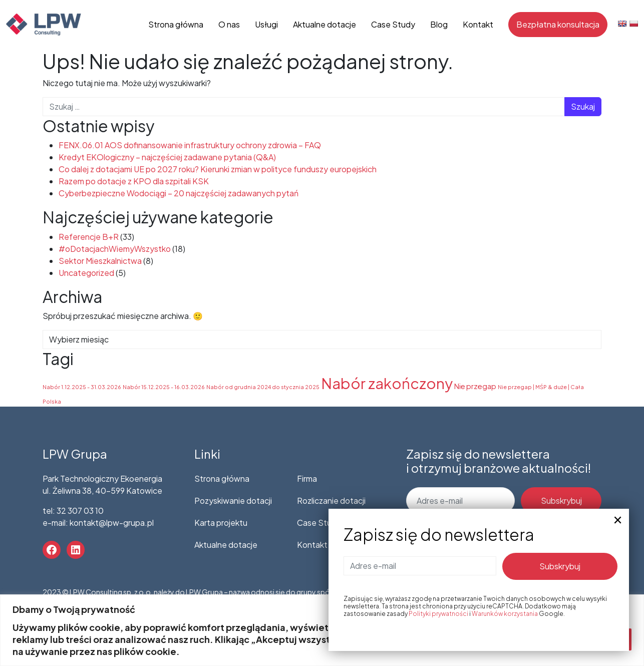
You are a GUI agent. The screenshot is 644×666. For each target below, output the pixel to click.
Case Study (393, 24)
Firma (307, 478)
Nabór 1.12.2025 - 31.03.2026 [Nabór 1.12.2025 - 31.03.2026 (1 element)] (82, 387)
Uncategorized (86, 273)
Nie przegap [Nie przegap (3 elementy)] (475, 386)
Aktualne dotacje (325, 24)
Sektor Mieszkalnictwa (100, 261)
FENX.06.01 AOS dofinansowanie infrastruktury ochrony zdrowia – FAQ (190, 145)
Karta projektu (221, 523)
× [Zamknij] (617, 520)
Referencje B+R (89, 237)
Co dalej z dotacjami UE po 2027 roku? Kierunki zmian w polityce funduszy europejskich (218, 169)
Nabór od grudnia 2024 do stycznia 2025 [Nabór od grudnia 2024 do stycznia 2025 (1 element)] (263, 387)
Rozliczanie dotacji (331, 501)
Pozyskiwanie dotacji (233, 501)
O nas (229, 24)
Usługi (266, 24)
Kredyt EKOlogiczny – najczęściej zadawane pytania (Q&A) (167, 157)
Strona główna (176, 24)
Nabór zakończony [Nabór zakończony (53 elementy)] (387, 383)
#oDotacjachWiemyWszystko (115, 249)
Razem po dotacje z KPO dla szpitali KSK (134, 181)
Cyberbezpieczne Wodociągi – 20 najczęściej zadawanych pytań (179, 193)
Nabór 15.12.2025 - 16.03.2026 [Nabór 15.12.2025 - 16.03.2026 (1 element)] (164, 387)
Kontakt (478, 24)
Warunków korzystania (505, 614)
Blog (439, 24)
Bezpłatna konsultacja (558, 24)
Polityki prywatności (438, 614)
